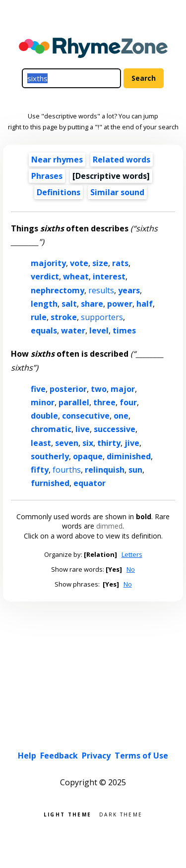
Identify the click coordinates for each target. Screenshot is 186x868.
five (38, 389)
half (145, 304)
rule (39, 317)
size (100, 263)
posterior (68, 389)
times (124, 330)
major (123, 389)
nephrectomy (58, 290)
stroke (64, 317)
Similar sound (117, 192)
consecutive (86, 416)
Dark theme (121, 814)
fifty (40, 470)
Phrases (47, 176)
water (73, 330)
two (99, 389)
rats (120, 263)
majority (48, 263)
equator (90, 483)
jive (132, 443)
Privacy (96, 756)
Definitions (59, 192)
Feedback (59, 756)
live (83, 429)
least (41, 443)
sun (135, 470)
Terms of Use (141, 756)
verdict (45, 276)
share (92, 304)
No (131, 569)
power (120, 304)
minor (43, 402)
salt (69, 304)
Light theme (67, 814)
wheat (76, 276)
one (121, 416)
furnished (50, 483)
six (88, 443)
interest (109, 276)
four (128, 402)
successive (115, 429)
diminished (129, 456)
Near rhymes (57, 160)
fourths (67, 470)
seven (67, 443)
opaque (88, 456)
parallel (74, 402)
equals (44, 330)
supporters (102, 317)
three (104, 402)
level (99, 330)
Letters (132, 554)
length (44, 304)
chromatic (51, 429)
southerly (50, 456)
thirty (109, 443)
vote (79, 263)
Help (27, 756)
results (101, 290)
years (129, 290)
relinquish (105, 470)
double (44, 416)
